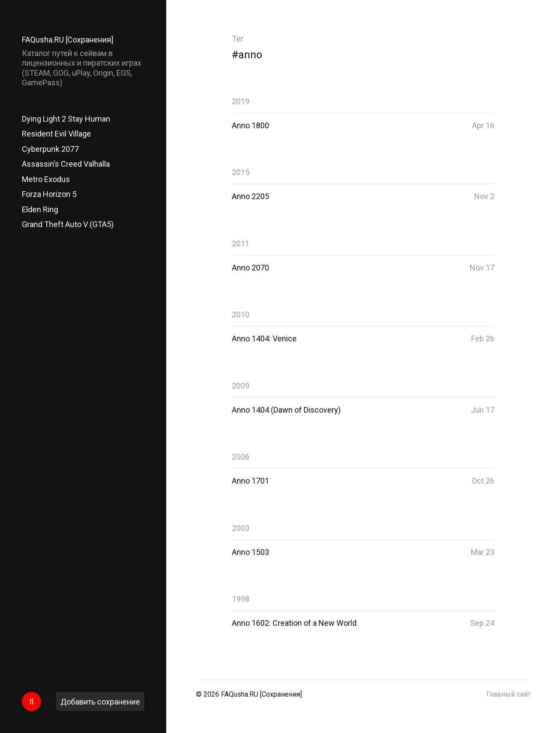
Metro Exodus (46, 179)
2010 (241, 314)
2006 (241, 457)
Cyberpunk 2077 (50, 149)
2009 (241, 386)
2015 (241, 172)
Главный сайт (509, 694)
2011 (241, 244)
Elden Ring (40, 209)
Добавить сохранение (100, 702)
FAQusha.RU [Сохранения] (68, 40)
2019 (241, 101)
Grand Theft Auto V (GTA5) (68, 224)
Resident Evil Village (56, 134)
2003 (241, 528)
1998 (241, 599)
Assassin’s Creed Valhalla (66, 164)
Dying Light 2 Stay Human (66, 119)
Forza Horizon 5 (49, 194)
